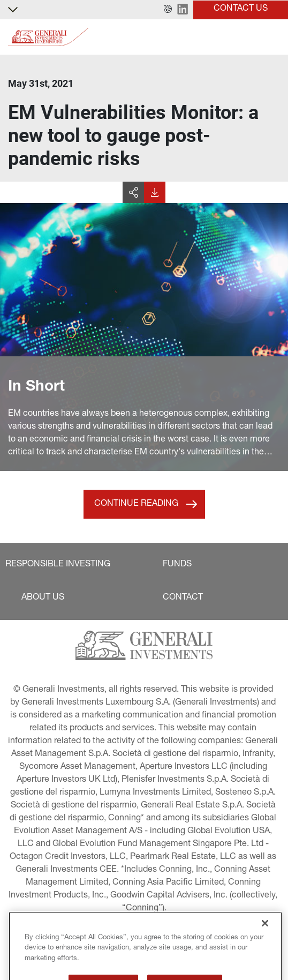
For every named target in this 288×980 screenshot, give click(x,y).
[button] (168, 10)
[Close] (265, 936)
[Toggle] (274, 37)
